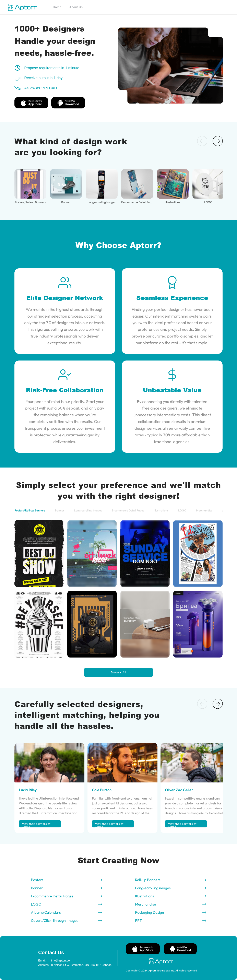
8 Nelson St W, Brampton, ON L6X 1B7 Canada (73, 965)
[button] (202, 141)
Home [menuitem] (57, 7)
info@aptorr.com (62, 960)
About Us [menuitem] (76, 7)
